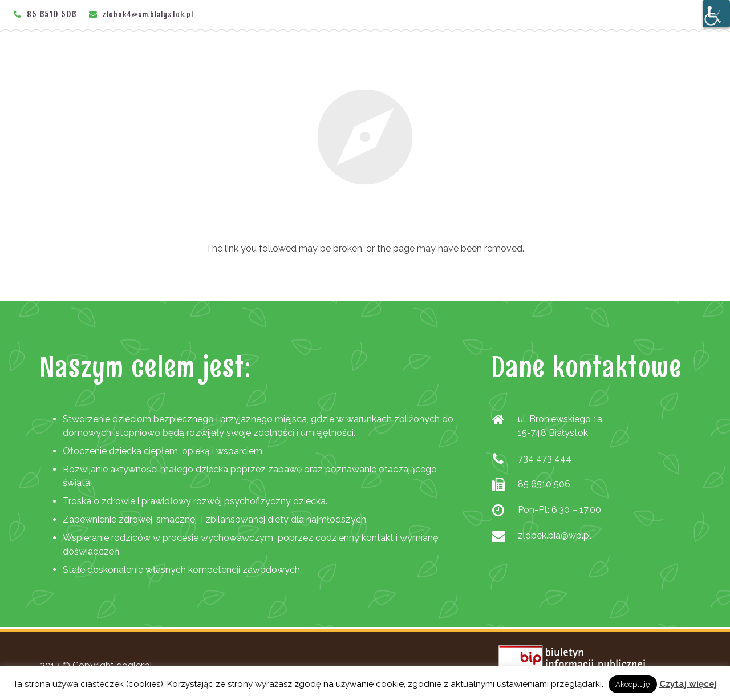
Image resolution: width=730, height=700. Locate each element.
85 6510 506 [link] (52, 14)
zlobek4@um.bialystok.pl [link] (148, 14)
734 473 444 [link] (545, 458)
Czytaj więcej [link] (688, 684)
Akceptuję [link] (633, 684)
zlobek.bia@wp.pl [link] (555, 535)
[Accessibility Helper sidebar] (716, 14)
